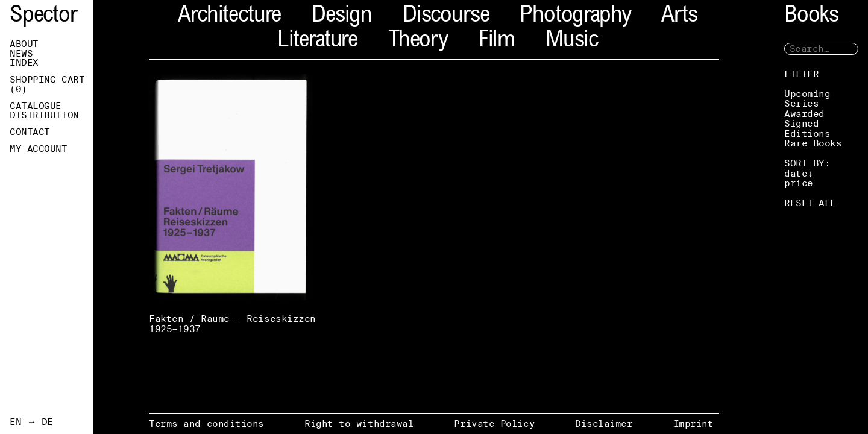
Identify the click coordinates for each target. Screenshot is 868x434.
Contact (30, 132)
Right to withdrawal (359, 423)
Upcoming (807, 94)
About (24, 44)
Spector (43, 17)
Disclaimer (604, 423)
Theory (418, 41)
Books (811, 17)
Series (801, 103)
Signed (801, 123)
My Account (39, 149)
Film (497, 41)
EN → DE (31, 422)
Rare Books (813, 143)
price (799, 183)
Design (342, 17)
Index (24, 63)
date (796, 173)
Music (572, 41)
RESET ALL (810, 203)
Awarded (804, 114)
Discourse (446, 17)
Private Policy (494, 423)
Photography (575, 17)
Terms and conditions (206, 423)
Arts (679, 17)
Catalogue (36, 106)
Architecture (229, 17)
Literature (317, 41)
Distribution (44, 115)
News (21, 54)
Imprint (693, 423)
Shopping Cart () (47, 84)
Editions (807, 134)
